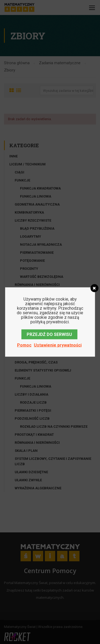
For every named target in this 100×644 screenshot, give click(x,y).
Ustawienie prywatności (58, 345)
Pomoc (24, 345)
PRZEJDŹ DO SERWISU (49, 334)
